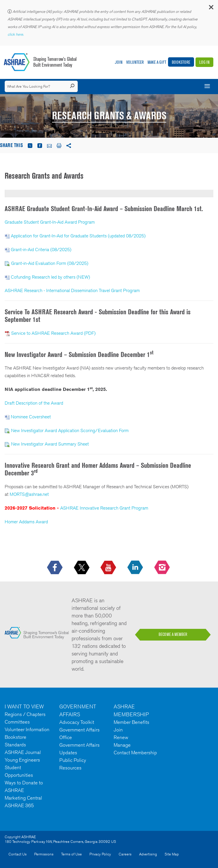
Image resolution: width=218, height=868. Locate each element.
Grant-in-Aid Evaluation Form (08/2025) (50, 263)
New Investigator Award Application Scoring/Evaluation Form (70, 430)
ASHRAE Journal (23, 752)
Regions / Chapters (25, 714)
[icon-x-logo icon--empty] (82, 568)
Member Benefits (132, 722)
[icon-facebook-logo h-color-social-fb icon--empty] (55, 568)
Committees (17, 722)
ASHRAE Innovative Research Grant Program (104, 508)
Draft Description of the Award (34, 403)
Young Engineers (22, 760)
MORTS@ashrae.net (29, 494)
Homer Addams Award (26, 522)
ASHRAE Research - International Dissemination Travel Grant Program (72, 290)
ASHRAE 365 (19, 805)
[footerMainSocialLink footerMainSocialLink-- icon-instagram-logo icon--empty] (163, 568)
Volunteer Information (27, 729)
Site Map (172, 854)
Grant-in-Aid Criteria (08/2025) (41, 250)
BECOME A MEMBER (173, 634)
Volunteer (135, 62)
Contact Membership (135, 753)
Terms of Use (71, 854)
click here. (16, 34)
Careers (125, 854)
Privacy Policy (100, 854)
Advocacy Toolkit (77, 722)
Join (119, 62)
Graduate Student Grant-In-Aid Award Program (50, 222)
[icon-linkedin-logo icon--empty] (136, 568)
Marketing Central (23, 798)
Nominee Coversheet (31, 417)
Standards (15, 745)
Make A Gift (157, 62)
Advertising (148, 854)
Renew (121, 737)
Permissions (44, 854)
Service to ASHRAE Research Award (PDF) (53, 333)
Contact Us (18, 854)
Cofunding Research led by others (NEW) (50, 277)
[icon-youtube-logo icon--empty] (109, 568)
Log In (204, 62)
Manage (122, 745)
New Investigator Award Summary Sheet (50, 444)
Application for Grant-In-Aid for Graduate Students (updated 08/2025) (78, 236)
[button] (211, 9)
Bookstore (181, 62)
